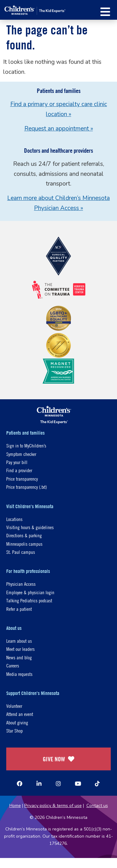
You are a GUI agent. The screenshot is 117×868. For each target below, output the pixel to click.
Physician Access (21, 584)
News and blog (19, 657)
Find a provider (19, 470)
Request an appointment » (59, 129)
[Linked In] (39, 784)
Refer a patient (19, 609)
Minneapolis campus (24, 544)
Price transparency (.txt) (27, 487)
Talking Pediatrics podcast (29, 600)
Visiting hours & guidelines (30, 527)
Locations (14, 519)
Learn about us (19, 641)
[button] (105, 12)
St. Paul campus (21, 552)
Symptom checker (21, 454)
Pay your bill (17, 462)
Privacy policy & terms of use (53, 806)
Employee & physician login (30, 592)
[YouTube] (78, 784)
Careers (13, 665)
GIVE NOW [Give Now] (58, 759)
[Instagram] (58, 784)
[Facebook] (20, 784)
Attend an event (20, 714)
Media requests (19, 674)
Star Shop (15, 730)
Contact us (97, 806)
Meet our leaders (20, 649)
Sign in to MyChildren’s (26, 445)
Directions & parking (24, 535)
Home (15, 806)
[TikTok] (97, 784)
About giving (17, 722)
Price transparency (22, 479)
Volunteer (14, 706)
